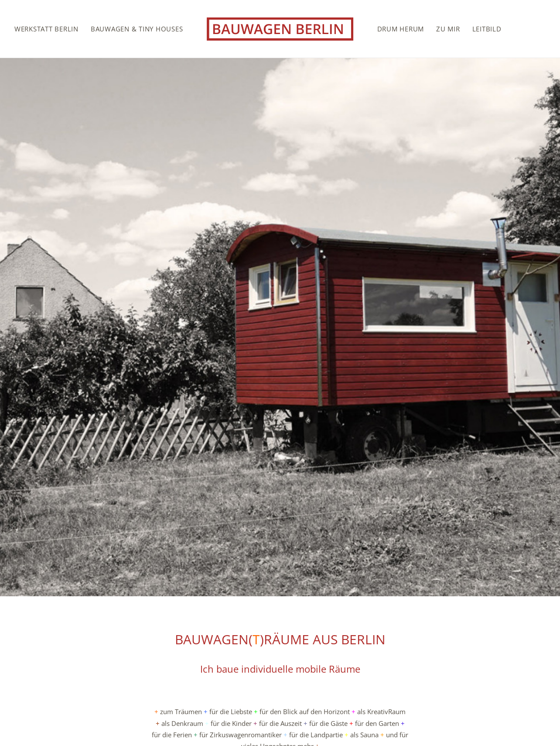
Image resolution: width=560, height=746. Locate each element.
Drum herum (401, 29)
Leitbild (487, 29)
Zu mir (448, 29)
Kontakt (514, 701)
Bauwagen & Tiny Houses (137, 29)
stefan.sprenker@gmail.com (76, 725)
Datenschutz (507, 725)
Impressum (509, 713)
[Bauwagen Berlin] (280, 29)
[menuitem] (46, 29)
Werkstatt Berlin (46, 29)
